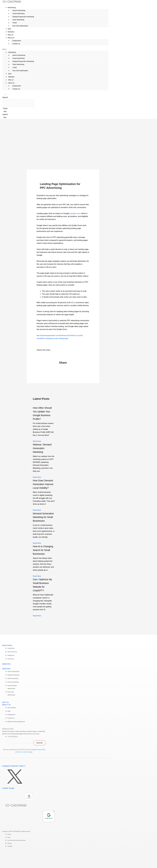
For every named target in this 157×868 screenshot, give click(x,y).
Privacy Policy (41, 764)
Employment (15, 41)
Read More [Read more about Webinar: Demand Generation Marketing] (37, 477)
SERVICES (6, 683)
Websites (11, 77)
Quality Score (76, 214)
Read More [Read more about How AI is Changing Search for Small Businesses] (37, 591)
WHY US (5, 717)
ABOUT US (6, 719)
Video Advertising (16, 20)
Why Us (10, 80)
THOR (12, 23)
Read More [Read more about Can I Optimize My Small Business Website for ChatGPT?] (37, 630)
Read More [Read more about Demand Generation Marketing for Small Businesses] (37, 554)
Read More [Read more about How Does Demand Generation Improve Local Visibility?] (37, 517)
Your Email (13, 751)
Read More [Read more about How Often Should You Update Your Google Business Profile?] (37, 441)
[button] (55, 49)
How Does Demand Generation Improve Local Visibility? (41, 488)
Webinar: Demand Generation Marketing (43, 448)
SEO (9, 74)
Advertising (12, 8)
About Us (11, 38)
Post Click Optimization (18, 26)
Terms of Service (23, 767)
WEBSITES (6, 678)
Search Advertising (17, 11)
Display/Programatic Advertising (21, 17)
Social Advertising (16, 14)
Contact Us (14, 44)
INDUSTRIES (7, 660)
